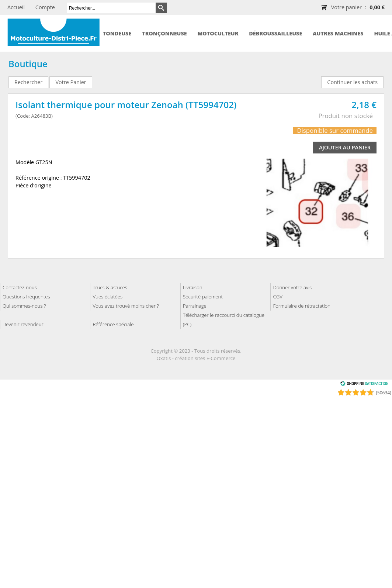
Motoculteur (218, 33)
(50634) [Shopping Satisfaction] (383, 393)
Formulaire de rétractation (302, 306)
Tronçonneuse (164, 33)
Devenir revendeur (23, 324)
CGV (277, 297)
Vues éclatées (107, 297)
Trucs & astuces (110, 287)
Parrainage (195, 306)
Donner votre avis (292, 287)
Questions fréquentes (26, 297)
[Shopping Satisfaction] (364, 385)
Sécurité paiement (203, 297)
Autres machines (338, 33)
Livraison (193, 287)
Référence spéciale (113, 324)
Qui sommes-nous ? (24, 306)
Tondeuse (117, 33)
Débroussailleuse (275, 33)
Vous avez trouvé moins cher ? (126, 306)
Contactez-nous (20, 287)
